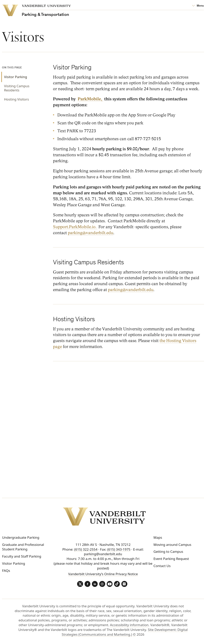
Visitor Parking (15, 77)
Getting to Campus (168, 552)
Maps (158, 537)
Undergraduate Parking (21, 537)
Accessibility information (129, 625)
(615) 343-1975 (119, 549)
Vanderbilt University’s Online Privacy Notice (103, 574)
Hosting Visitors (16, 99)
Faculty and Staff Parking (22, 556)
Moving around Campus (172, 545)
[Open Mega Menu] (198, 6)
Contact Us (162, 566)
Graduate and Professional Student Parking (23, 547)
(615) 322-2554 (86, 549)
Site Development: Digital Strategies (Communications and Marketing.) (125, 632)
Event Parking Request (171, 559)
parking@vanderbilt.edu (131, 290)
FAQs (6, 571)
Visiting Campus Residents (17, 88)
